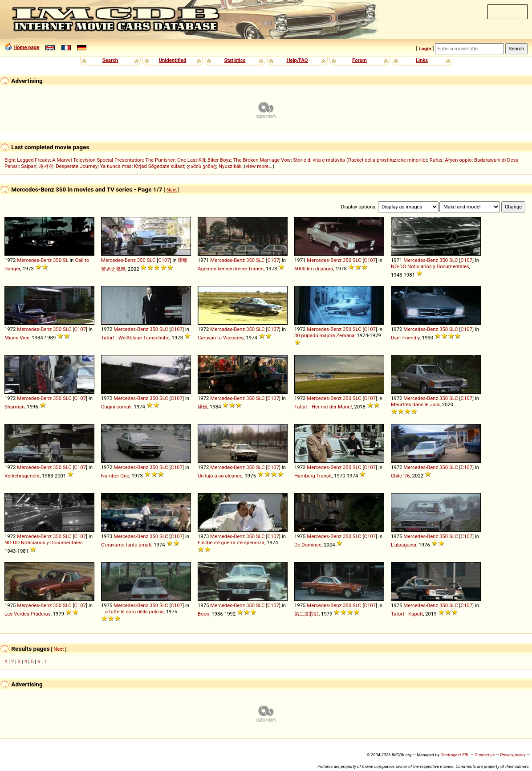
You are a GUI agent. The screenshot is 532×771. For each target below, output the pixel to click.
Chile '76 (400, 476)
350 (57, 260)
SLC (151, 260)
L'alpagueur (404, 545)
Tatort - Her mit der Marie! (323, 407)
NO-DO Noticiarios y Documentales (430, 266)
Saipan (28, 166)
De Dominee (308, 545)
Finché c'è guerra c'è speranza (231, 543)
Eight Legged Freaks (27, 160)
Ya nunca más (116, 166)
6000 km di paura (314, 269)
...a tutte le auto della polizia (132, 612)
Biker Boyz (219, 160)
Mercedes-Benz (34, 260)
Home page (26, 47)
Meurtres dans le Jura (415, 404)
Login (425, 49)
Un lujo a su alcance (220, 476)
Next (172, 190)
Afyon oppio (458, 160)
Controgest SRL (455, 755)
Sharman (14, 407)
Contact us (485, 755)
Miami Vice (17, 338)
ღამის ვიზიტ (201, 166)
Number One (115, 476)
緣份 (203, 407)
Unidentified (173, 60)
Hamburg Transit (313, 476)
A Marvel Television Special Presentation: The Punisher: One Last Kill (129, 160)
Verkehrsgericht (22, 476)
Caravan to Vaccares (221, 338)
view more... (259, 166)
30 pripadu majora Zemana (325, 335)
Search (110, 60)
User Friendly (405, 338)
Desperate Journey (77, 166)
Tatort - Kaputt (407, 614)
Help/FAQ (297, 60)
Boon (203, 614)
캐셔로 (46, 166)
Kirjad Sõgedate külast (159, 166)
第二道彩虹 (307, 614)
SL (66, 260)
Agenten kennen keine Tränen (231, 269)
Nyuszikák (230, 166)
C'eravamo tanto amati (126, 545)
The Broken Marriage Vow (262, 160)
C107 (164, 260)
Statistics (235, 60)
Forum (359, 60)
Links (422, 60)
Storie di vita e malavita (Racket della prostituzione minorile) (360, 160)
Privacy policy (513, 755)
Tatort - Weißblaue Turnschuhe (135, 338)
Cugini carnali (116, 407)
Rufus (436, 160)
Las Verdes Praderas (28, 614)
